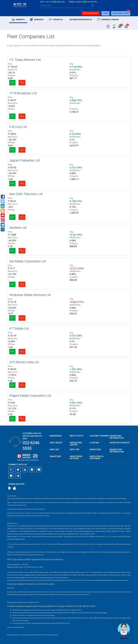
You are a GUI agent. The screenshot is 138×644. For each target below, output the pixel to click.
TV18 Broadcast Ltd (23, 93)
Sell (22, 83)
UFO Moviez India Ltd (24, 362)
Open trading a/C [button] (91, 13)
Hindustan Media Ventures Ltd (30, 295)
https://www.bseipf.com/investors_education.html (20, 597)
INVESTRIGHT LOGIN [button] (121, 13)
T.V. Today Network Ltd (25, 60)
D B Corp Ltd (18, 127)
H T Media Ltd (19, 329)
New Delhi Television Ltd (26, 194)
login (105, 13)
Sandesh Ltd (18, 228)
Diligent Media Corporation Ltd (30, 396)
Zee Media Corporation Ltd (27, 261)
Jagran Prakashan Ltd (24, 160)
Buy (12, 83)
